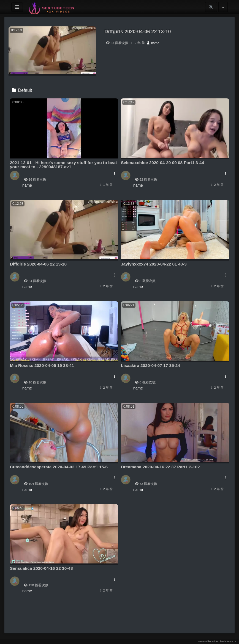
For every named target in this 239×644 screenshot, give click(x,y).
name (153, 43)
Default (22, 90)
